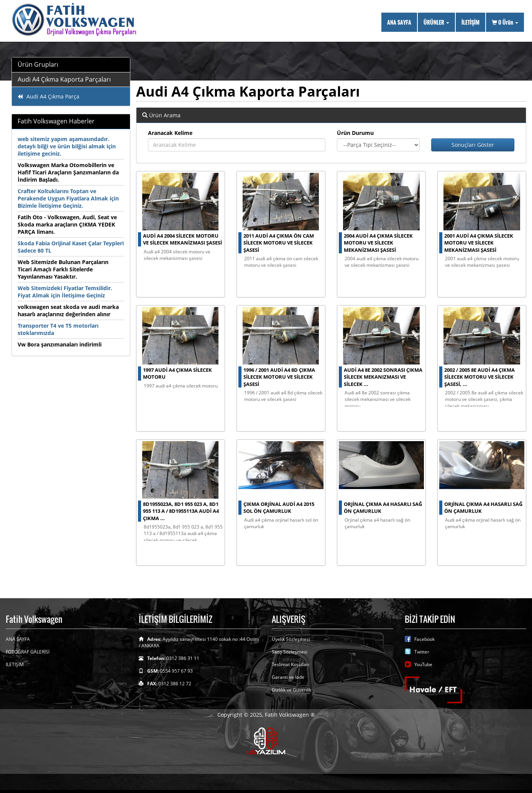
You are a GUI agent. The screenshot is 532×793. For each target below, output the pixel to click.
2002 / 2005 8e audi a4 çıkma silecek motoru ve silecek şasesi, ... (479, 377)
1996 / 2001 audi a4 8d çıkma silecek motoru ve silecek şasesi (279, 377)
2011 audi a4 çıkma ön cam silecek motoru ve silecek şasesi (279, 243)
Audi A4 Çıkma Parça (48, 96)
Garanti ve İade (288, 677)
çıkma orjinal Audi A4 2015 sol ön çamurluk (279, 508)
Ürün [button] (505, 22)
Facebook (424, 639)
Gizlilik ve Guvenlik (291, 690)
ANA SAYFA (399, 22)
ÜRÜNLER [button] (436, 22)
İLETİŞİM (470, 22)
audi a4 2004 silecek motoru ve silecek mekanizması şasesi (182, 239)
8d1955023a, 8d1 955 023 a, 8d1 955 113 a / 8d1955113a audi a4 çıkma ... (181, 511)
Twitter (422, 652)
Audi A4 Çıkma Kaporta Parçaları (64, 79)
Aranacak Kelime (170, 133)
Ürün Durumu (355, 133)
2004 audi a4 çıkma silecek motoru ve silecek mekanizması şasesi (378, 243)
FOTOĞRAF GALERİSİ (28, 652)
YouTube (423, 664)
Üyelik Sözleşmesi (291, 639)
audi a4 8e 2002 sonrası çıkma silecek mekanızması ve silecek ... (383, 377)
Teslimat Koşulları (291, 664)
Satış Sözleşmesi (290, 652)
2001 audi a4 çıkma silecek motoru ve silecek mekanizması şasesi (479, 243)
